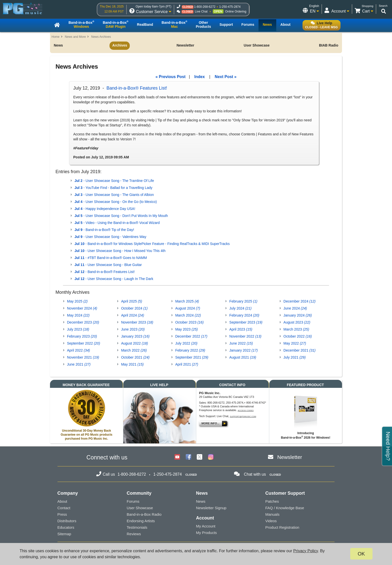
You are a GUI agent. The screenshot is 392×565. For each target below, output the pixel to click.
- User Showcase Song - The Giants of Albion (114, 195)
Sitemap (64, 534)
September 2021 (192, 357)
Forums (133, 501)
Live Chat (201, 12)
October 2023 (189, 322)
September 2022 (83, 343)
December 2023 (83, 322)
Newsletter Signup (211, 508)
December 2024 (299, 301)
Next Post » (226, 77)
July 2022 (186, 343)
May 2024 (78, 315)
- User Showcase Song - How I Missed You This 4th (120, 251)
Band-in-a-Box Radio (144, 514)
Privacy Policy (305, 551)
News (58, 45)
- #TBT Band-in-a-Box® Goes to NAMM (111, 258)
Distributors (67, 521)
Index (199, 77)
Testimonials (137, 527)
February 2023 (82, 336)
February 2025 (243, 301)
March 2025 (187, 301)
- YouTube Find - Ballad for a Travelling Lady (113, 188)
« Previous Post (170, 77)
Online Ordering (236, 12)
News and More (75, 37)
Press (62, 514)
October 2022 (298, 336)
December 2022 (191, 336)
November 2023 (137, 322)
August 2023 (297, 322)
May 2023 (186, 329)
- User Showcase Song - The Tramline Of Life (114, 181)
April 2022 (78, 350)
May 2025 (77, 301)
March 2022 (134, 350)
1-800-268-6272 (205, 7)
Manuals (272, 514)
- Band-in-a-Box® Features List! (105, 272)
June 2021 (79, 364)
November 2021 (83, 357)
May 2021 (132, 364)
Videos (271, 521)
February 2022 (190, 350)
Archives (120, 45)
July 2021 (295, 357)
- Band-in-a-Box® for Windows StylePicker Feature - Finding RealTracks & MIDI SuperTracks (152, 244)
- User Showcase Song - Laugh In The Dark (114, 279)
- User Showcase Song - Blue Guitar (108, 265)
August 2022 (134, 343)
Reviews (134, 534)
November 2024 (82, 308)
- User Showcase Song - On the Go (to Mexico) (116, 202)
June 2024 (295, 308)
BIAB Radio (329, 45)
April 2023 (241, 329)
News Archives (101, 37)
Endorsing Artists (141, 521)
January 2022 (243, 350)
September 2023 (246, 322)
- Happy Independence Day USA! (105, 209)
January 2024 (298, 315)
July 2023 (78, 329)
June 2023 (133, 329)
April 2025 (131, 301)
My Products (206, 533)
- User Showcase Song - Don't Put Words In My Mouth (121, 216)
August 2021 (243, 357)
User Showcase (257, 45)
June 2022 (241, 343)
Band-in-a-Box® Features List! (137, 88)
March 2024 (188, 315)
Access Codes (246, 410)
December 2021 (299, 350)
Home (55, 37)
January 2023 (135, 336)
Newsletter (185, 45)
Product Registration (282, 527)
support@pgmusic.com (243, 416)
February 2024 (244, 315)
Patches (272, 501)
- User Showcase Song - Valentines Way (110, 237)
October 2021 (135, 357)
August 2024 (188, 308)
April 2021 (187, 364)
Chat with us (255, 474)
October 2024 (134, 308)
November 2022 (245, 336)
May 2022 (295, 343)
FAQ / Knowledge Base (285, 508)
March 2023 (296, 329)
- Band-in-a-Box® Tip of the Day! (104, 230)
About (62, 501)
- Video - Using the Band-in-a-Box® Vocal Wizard (117, 223)
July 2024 (240, 308)
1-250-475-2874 (230, 7)
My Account (206, 526)
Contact (64, 508)
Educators (66, 527)
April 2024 (132, 315)
